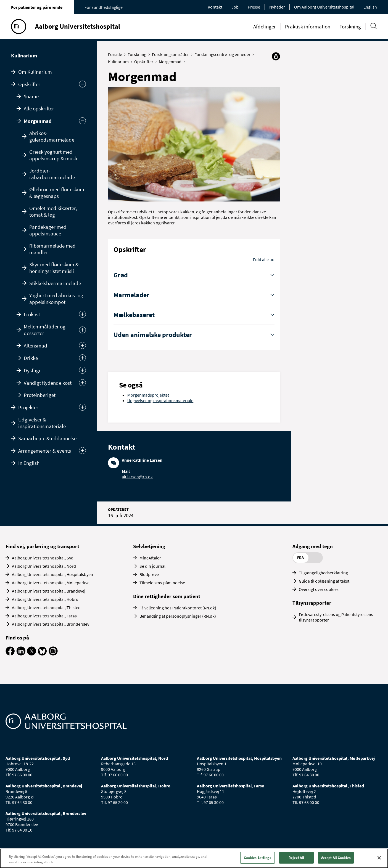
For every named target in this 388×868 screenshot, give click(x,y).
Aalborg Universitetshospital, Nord (44, 566)
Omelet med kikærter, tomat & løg (53, 211)
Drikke (31, 358)
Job (235, 7)
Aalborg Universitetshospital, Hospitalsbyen (52, 574)
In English (29, 463)
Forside (116, 54)
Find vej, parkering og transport (42, 546)
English (370, 7)
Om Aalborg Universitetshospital (324, 7)
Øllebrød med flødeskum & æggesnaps (57, 193)
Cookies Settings (258, 858)
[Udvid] (82, 314)
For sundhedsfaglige (104, 7)
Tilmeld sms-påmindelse (162, 583)
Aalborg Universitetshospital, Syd (43, 558)
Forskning (350, 26)
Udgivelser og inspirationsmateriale (160, 400)
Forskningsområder (172, 54)
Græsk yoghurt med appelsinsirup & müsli (53, 155)
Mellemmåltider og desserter (45, 330)
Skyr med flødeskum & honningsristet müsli (54, 268)
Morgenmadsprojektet (148, 395)
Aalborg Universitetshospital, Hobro (45, 599)
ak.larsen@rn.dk (137, 477)
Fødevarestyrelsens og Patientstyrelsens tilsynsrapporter (336, 617)
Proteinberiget (40, 395)
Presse (254, 7)
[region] (194, 858)
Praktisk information (308, 26)
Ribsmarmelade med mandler (52, 249)
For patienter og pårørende (37, 7)
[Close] (379, 858)
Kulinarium (24, 55)
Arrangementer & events (45, 451)
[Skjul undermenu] (82, 84)
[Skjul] (82, 121)
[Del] (276, 56)
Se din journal (152, 566)
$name (31, 96)
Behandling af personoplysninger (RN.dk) (178, 616)
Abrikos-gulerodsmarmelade (52, 136)
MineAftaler (150, 558)
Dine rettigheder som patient (167, 596)
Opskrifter (29, 84)
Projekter (28, 407)
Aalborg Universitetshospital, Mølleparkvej (51, 583)
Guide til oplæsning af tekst (324, 581)
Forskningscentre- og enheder (224, 54)
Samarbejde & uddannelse (47, 438)
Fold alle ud (264, 259)
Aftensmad (35, 346)
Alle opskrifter (39, 108)
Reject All (296, 858)
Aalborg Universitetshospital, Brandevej (49, 591)
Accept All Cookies (336, 858)
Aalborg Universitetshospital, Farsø (44, 616)
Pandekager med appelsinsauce (48, 230)
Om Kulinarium (35, 72)
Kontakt (215, 7)
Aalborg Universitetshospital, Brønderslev (51, 624)
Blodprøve (149, 574)
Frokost (32, 314)
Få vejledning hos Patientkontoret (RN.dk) (178, 608)
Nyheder (277, 7)
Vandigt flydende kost (48, 383)
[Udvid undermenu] (82, 407)
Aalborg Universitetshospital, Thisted (46, 607)
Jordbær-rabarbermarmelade (52, 174)
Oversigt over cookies (319, 589)
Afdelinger (265, 26)
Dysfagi (32, 370)
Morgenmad (38, 121)
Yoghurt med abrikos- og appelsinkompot (56, 299)
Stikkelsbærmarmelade (55, 283)
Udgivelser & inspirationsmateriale (42, 423)
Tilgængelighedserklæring (323, 573)
